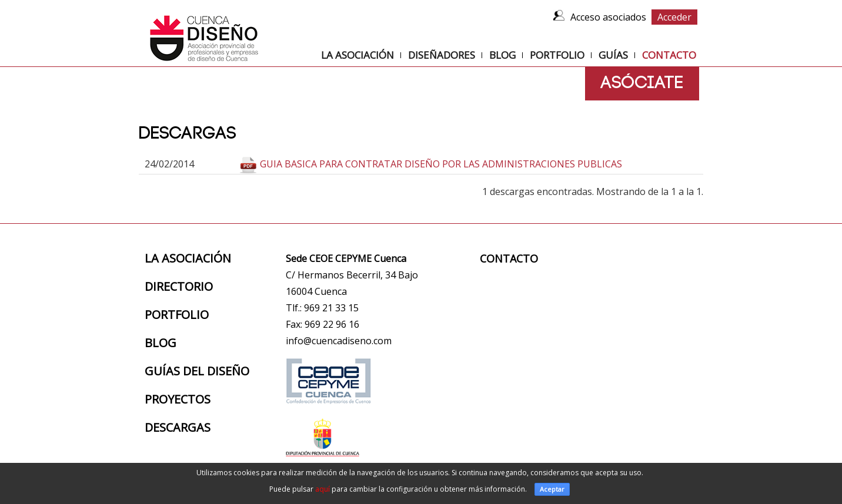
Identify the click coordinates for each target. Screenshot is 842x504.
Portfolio (557, 55)
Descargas (178, 427)
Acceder (674, 17)
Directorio (179, 286)
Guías (613, 55)
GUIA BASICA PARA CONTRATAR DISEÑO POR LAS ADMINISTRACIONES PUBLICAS (441, 164)
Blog (502, 55)
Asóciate (642, 83)
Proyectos (178, 399)
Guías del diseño (197, 371)
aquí (323, 489)
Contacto (669, 55)
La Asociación (357, 55)
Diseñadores (442, 55)
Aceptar (552, 489)
